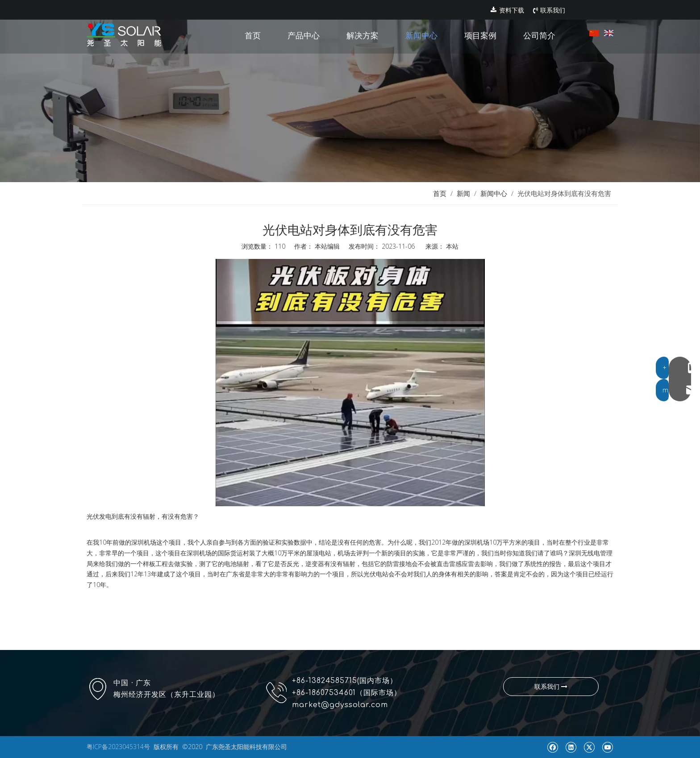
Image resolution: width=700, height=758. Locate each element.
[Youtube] (607, 747)
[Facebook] (552, 747)
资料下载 (507, 10)
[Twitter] (589, 747)
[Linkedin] (571, 747)
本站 (452, 246)
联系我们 (549, 10)
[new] (350, 91)
